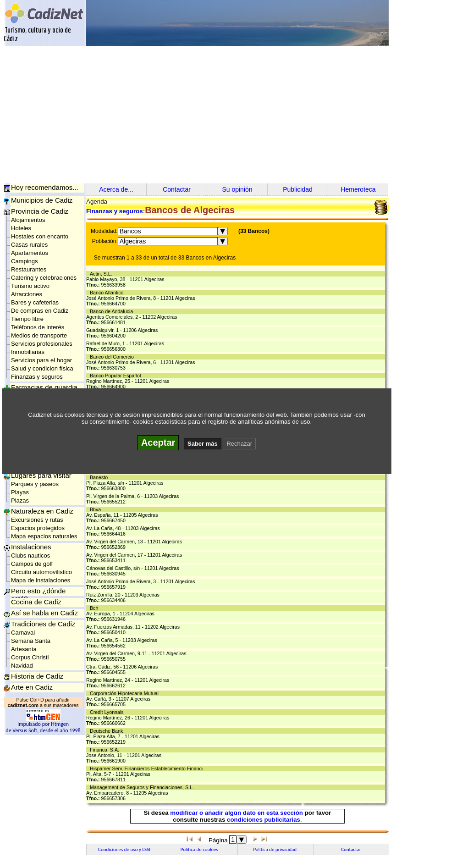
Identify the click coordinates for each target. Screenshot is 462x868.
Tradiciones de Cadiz (43, 624)
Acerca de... (116, 189)
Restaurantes (29, 269)
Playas (20, 492)
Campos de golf (32, 564)
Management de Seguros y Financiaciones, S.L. (143, 787)
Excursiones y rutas (37, 520)
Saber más (203, 444)
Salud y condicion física (42, 368)
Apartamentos (30, 253)
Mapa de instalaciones (41, 580)
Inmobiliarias (28, 352)
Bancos (130, 231)
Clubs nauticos (30, 556)
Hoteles (21, 228)
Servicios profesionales (42, 344)
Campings (25, 261)
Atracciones (27, 294)
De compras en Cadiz (40, 311)
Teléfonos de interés (38, 327)
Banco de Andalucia (113, 311)
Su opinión (237, 189)
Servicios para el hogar (41, 360)
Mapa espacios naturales (44, 536)
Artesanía (24, 649)
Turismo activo (30, 286)
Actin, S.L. (102, 274)
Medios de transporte (39, 335)
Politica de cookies (200, 849)
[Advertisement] (233, 115)
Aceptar (158, 442)
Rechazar (239, 444)
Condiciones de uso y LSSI (124, 849)
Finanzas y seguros (37, 377)
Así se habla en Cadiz (44, 613)
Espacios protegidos (38, 528)
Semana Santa (31, 641)
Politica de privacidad (275, 849)
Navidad (22, 666)
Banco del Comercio (113, 357)
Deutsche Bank (108, 731)
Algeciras (133, 241)
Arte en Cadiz (32, 687)
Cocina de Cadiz (36, 602)
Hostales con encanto (40, 236)
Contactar (177, 189)
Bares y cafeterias (35, 302)
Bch (95, 608)
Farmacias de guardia (44, 387)
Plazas (20, 500)
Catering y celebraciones (44, 278)
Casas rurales (29, 245)
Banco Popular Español (117, 376)
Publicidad (298, 189)
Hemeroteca (358, 189)
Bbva (97, 509)
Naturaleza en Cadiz (42, 511)
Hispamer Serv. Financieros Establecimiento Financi (148, 768)
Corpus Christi (30, 657)
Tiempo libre (27, 319)
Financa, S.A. (106, 750)
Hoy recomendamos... (45, 187)
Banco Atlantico (108, 293)
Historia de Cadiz (37, 676)
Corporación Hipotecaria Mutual (126, 693)
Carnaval (23, 633)
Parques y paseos (35, 484)
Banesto (100, 477)
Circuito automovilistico (41, 572)
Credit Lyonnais (108, 712)
